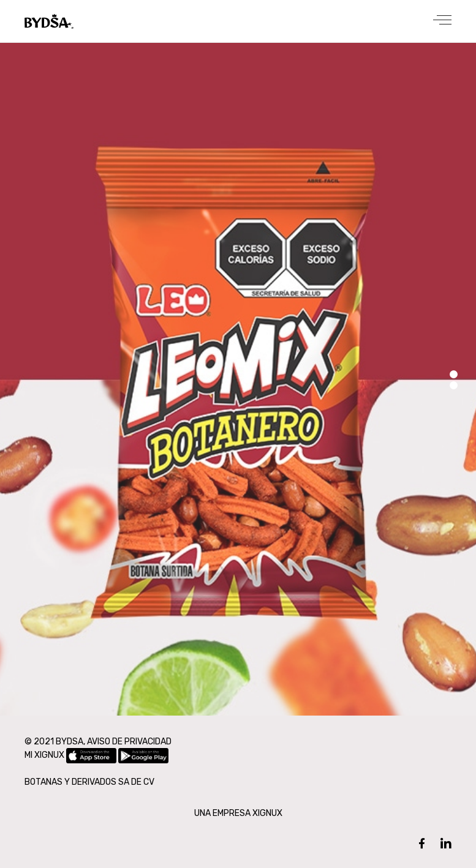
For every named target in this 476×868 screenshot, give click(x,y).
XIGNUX (267, 813)
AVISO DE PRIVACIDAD (129, 742)
